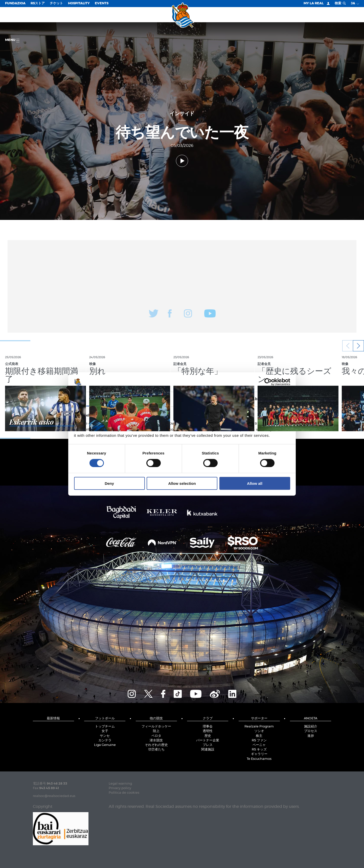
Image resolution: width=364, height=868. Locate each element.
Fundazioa (15, 3)
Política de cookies (124, 793)
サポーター (259, 718)
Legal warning (120, 784)
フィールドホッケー (156, 727)
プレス (208, 745)
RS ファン (259, 740)
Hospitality (79, 3)
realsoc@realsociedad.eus (54, 796)
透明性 (208, 731)
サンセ (105, 736)
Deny (109, 483)
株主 (259, 736)
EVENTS (102, 3)
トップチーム (105, 727)
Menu (12, 40)
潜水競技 (156, 740)
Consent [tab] (106, 399)
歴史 (208, 736)
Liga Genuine (105, 745)
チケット (56, 3)
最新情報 (53, 718)
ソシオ (259, 731)
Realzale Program (259, 727)
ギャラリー (259, 754)
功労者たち (156, 750)
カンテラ (105, 740)
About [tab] (258, 399)
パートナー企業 (208, 740)
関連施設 (208, 750)
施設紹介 (311, 727)
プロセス (311, 731)
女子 (105, 731)
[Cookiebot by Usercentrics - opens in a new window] (268, 382)
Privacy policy (120, 788)
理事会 (208, 727)
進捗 (311, 736)
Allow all (255, 483)
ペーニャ (259, 745)
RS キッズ (259, 750)
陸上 (156, 731)
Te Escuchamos (259, 759)
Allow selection (182, 483)
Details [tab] (182, 399)
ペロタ (156, 736)
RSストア (38, 3)
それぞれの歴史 (156, 745)
